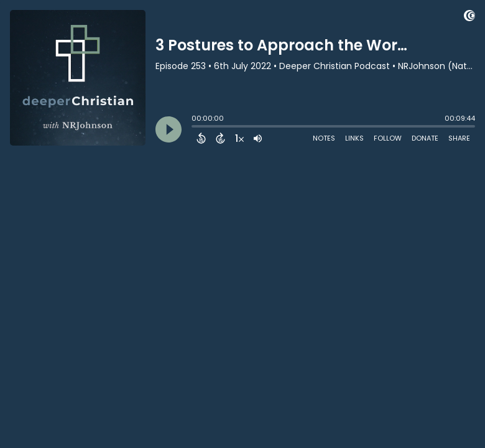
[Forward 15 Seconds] (220, 138)
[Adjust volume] (258, 138)
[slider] (195, 128)
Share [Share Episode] (459, 138)
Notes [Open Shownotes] (324, 138)
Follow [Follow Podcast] (388, 138)
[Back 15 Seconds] (201, 138)
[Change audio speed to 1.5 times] (239, 138)
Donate (425, 138)
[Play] (169, 129)
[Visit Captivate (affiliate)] (469, 18)
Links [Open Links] (354, 138)
